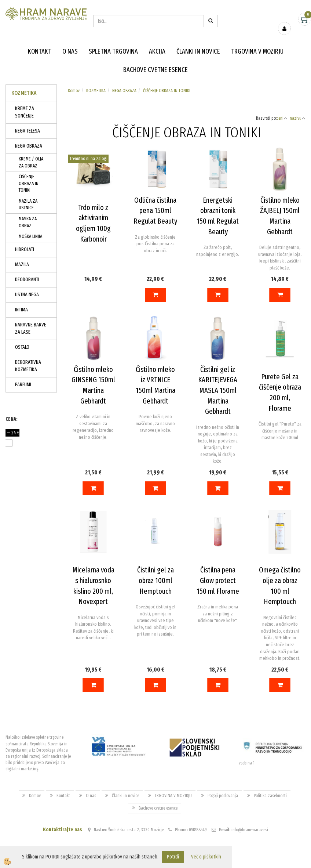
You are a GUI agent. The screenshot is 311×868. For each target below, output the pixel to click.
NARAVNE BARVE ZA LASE (31, 328)
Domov (74, 91)
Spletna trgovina (113, 51)
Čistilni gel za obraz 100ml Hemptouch (155, 580)
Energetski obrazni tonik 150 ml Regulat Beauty (218, 216)
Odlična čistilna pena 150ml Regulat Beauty (155, 211)
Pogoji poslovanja (223, 796)
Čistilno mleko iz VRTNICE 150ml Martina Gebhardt (155, 385)
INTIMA (21, 310)
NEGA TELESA (28, 131)
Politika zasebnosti (270, 796)
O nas (70, 51)
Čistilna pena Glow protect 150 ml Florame (218, 580)
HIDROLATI (25, 249)
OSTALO (22, 347)
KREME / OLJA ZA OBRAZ (31, 162)
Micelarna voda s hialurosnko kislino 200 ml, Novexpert (93, 586)
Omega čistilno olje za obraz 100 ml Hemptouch (280, 586)
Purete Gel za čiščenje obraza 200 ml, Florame (280, 393)
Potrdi (173, 857)
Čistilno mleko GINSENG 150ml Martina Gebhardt (93, 385)
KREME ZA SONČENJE (25, 112)
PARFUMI (23, 385)
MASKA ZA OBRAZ (28, 222)
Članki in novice (198, 51)
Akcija (157, 51)
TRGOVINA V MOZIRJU (257, 51)
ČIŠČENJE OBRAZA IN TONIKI (29, 183)
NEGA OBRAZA (29, 146)
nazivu (298, 118)
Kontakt (40, 51)
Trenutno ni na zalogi (88, 159)
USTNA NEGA (27, 295)
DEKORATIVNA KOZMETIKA (28, 366)
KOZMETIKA (96, 91)
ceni (282, 118)
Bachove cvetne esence (155, 70)
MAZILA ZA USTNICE (28, 205)
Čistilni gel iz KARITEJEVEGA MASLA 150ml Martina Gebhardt (218, 390)
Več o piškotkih (206, 857)
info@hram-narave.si (250, 830)
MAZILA (22, 265)
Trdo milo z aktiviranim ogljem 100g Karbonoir (93, 223)
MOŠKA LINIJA (30, 236)
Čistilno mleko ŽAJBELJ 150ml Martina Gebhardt (280, 216)
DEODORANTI (27, 280)
